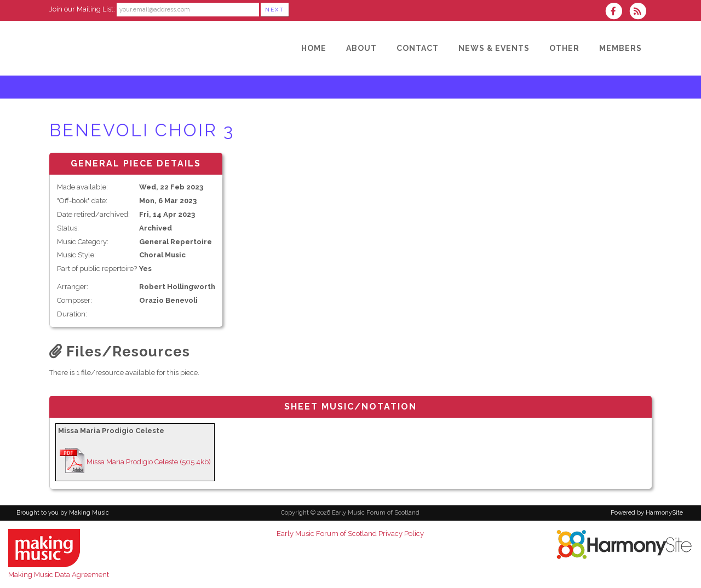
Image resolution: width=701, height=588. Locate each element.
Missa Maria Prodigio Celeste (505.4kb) (149, 462)
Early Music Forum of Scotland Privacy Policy (350, 534)
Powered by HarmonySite (647, 513)
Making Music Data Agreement (59, 575)
